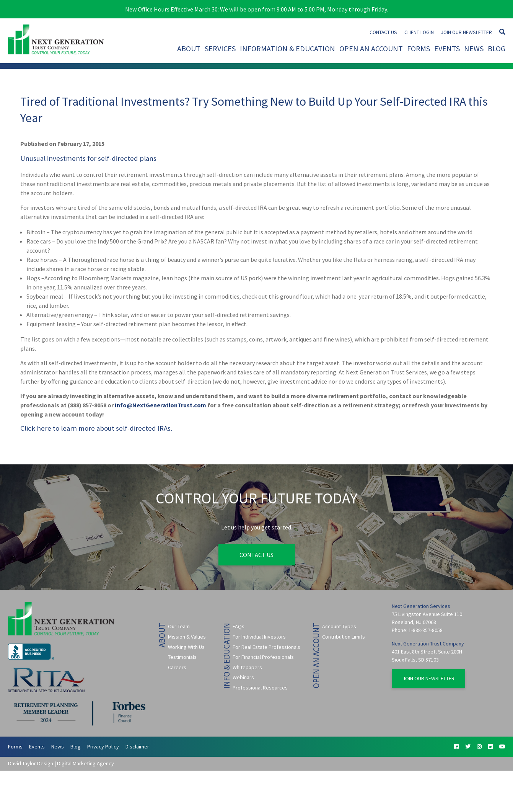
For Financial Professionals (263, 657)
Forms (419, 48)
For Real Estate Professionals (266, 647)
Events (447, 48)
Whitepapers (247, 667)
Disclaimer (137, 747)
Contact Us (383, 32)
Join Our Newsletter (467, 32)
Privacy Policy (103, 747)
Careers (177, 667)
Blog (497, 48)
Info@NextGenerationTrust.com (160, 405)
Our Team (179, 626)
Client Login (419, 32)
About (189, 48)
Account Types (339, 626)
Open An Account (371, 48)
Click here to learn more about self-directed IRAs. (96, 428)
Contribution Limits (344, 637)
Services (220, 48)
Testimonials (182, 657)
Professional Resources (260, 688)
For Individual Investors (259, 637)
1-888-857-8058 (426, 630)
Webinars (243, 677)
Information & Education (287, 48)
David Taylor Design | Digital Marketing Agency (61, 763)
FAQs (239, 626)
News (474, 48)
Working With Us (186, 647)
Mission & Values (187, 637)
